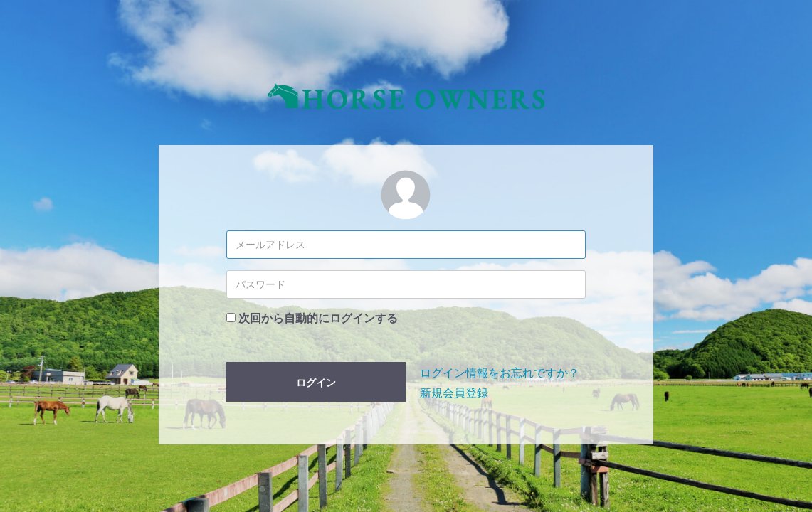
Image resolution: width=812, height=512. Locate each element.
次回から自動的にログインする (318, 318)
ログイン (316, 383)
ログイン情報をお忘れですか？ (500, 373)
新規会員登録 (454, 393)
